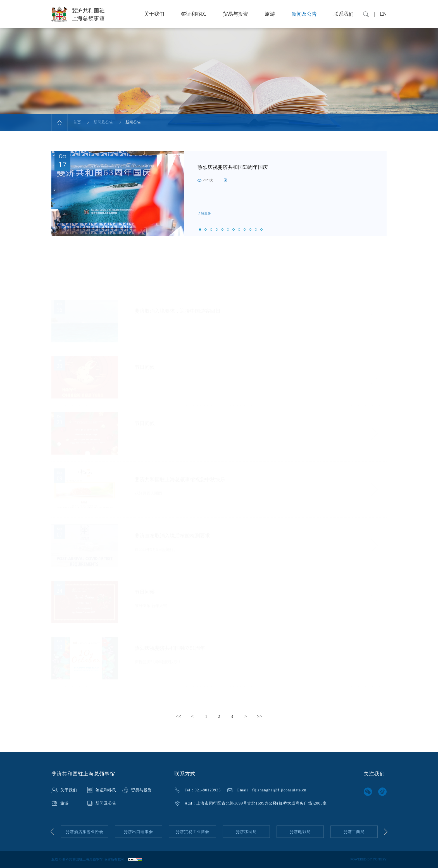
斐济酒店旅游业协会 (84, 832)
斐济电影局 (300, 832)
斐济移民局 (246, 832)
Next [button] (386, 832)
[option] (219, 193)
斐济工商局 (354, 832)
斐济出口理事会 (138, 832)
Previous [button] (52, 832)
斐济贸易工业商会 (192, 832)
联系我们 (344, 14)
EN (383, 14)
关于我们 (154, 14)
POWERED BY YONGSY (368, 859)
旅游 (270, 14)
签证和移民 (194, 14)
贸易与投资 (235, 14)
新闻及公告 (304, 14)
